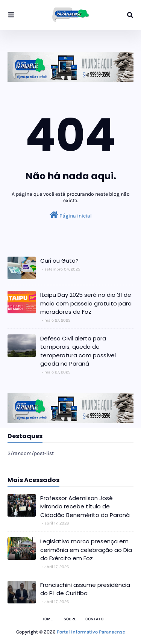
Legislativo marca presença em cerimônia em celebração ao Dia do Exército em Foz (86, 550)
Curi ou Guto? (59, 261)
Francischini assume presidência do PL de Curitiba (85, 589)
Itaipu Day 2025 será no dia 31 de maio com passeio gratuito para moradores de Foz (86, 303)
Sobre (70, 619)
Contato (94, 619)
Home (47, 619)
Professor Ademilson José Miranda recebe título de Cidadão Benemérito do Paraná (85, 506)
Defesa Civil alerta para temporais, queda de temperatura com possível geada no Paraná (78, 351)
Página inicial (71, 215)
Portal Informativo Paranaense (91, 632)
